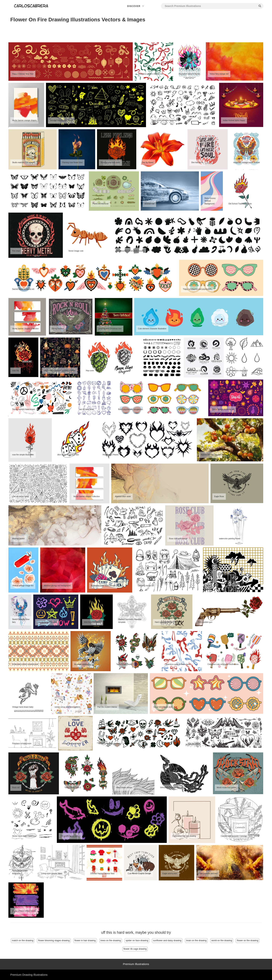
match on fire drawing (23, 940)
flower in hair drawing (85, 940)
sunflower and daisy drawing (167, 940)
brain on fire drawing (196, 940)
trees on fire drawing (111, 940)
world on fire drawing (222, 940)
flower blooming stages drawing (54, 940)
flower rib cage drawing (135, 949)
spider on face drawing (137, 940)
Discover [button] (136, 6)
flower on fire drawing (248, 940)
